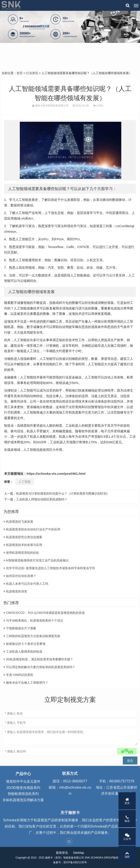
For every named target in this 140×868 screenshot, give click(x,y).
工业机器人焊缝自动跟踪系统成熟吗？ (42, 499)
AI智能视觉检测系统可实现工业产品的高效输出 (36, 610)
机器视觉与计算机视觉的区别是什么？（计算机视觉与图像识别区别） (63, 493)
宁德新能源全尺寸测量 (20, 678)
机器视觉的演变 (15, 641)
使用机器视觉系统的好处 (21, 602)
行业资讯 (32, 73)
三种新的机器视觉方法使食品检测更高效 (32, 685)
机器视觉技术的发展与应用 (23, 594)
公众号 (127, 837)
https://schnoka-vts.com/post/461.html (56, 474)
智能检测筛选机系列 (23, 813)
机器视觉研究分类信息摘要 (23, 587)
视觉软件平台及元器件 (23, 800)
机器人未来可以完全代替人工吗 (26, 633)
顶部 (127, 855)
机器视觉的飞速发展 (18, 571)
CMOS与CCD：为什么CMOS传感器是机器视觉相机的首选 (44, 662)
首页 (20, 73)
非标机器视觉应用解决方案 (23, 819)
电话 (127, 819)
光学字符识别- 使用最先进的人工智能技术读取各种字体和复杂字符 (49, 618)
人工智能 (25, 482)
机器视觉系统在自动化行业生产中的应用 (32, 579)
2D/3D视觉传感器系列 (23, 806)
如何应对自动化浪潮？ (20, 625)
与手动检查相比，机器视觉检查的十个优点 (33, 670)
